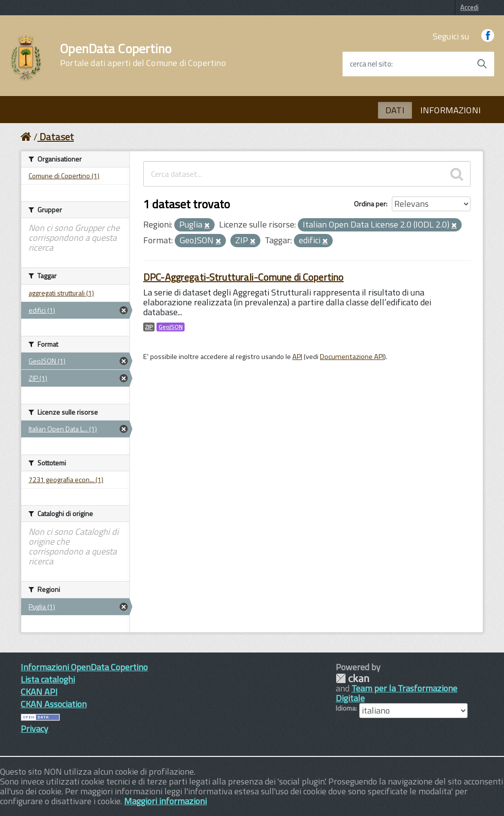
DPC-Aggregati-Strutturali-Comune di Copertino (243, 277)
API (297, 357)
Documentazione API (352, 357)
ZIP (149, 327)
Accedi (469, 7)
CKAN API (39, 692)
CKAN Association (54, 704)
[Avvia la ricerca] (482, 64)
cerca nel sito (371, 64)
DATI (395, 110)
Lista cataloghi (48, 679)
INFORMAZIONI (451, 110)
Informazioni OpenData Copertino (84, 667)
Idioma (346, 708)
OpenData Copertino (143, 55)
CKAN (352, 678)
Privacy (34, 729)
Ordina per (370, 204)
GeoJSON (171, 327)
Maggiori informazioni (165, 801)
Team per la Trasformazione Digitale (396, 693)
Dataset (57, 137)
